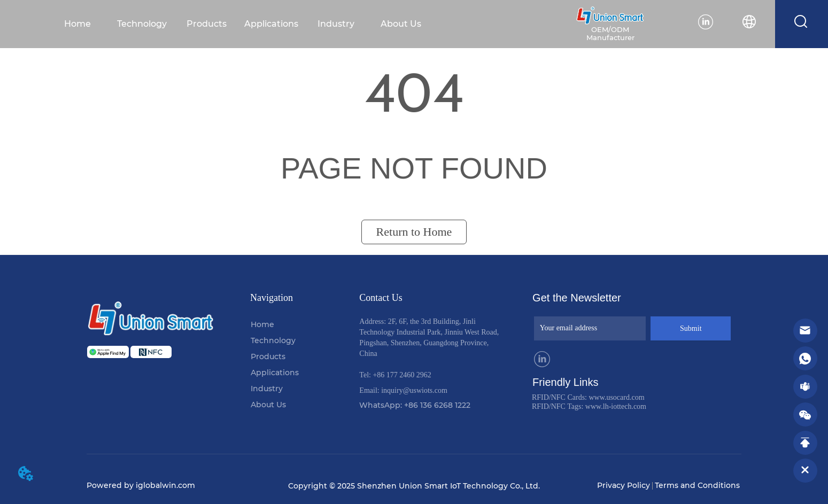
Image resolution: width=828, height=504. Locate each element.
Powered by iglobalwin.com (141, 485)
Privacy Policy (624, 485)
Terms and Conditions (697, 485)
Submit (691, 328)
